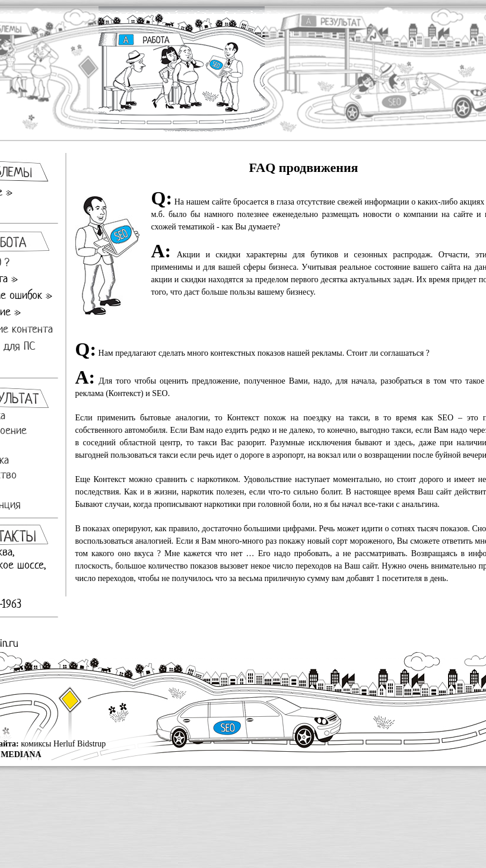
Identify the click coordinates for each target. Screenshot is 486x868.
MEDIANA (21, 754)
